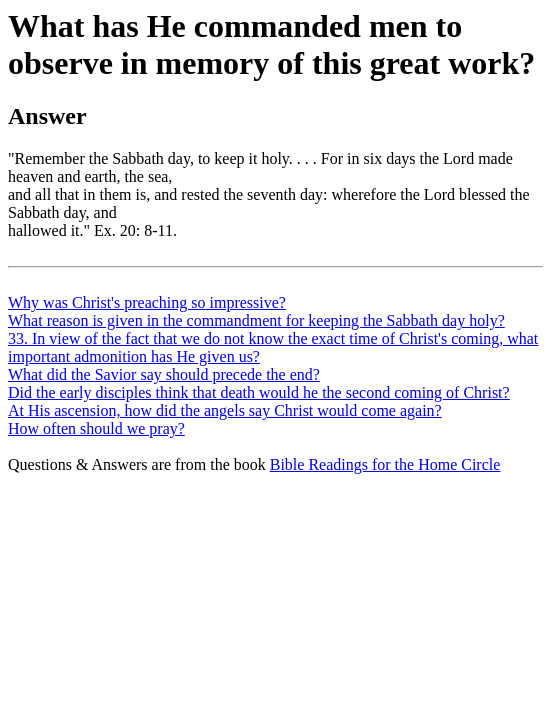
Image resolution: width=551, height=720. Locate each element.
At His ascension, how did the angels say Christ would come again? (225, 410)
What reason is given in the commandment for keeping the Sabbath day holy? (256, 320)
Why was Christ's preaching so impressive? (147, 302)
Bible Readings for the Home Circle (385, 464)
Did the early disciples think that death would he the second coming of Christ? (259, 392)
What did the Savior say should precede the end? (164, 374)
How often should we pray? (96, 428)
